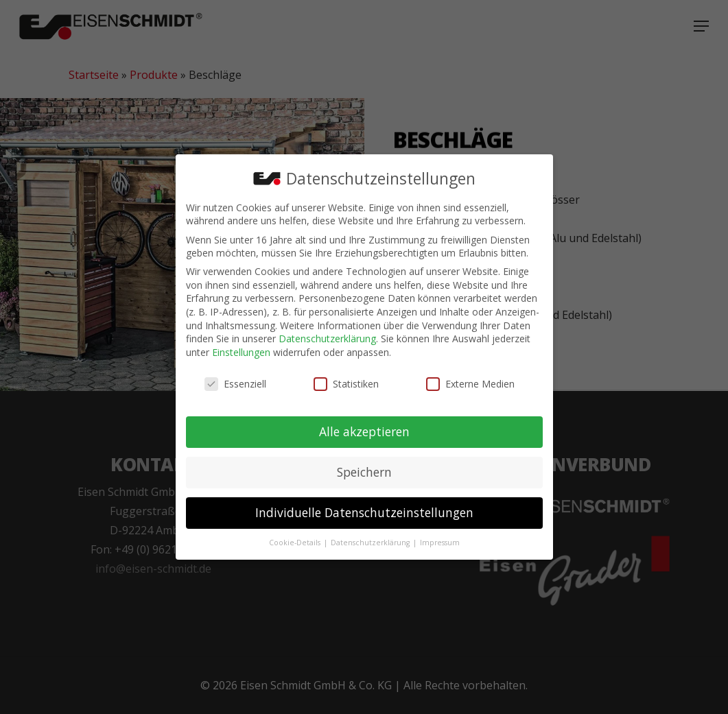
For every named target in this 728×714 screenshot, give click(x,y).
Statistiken (346, 378)
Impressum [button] (440, 537)
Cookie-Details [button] (296, 537)
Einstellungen (241, 347)
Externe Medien (470, 378)
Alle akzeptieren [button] (364, 426)
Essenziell (235, 378)
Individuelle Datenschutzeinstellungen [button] (364, 507)
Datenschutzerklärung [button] (371, 537)
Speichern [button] (364, 466)
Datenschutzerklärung (327, 333)
